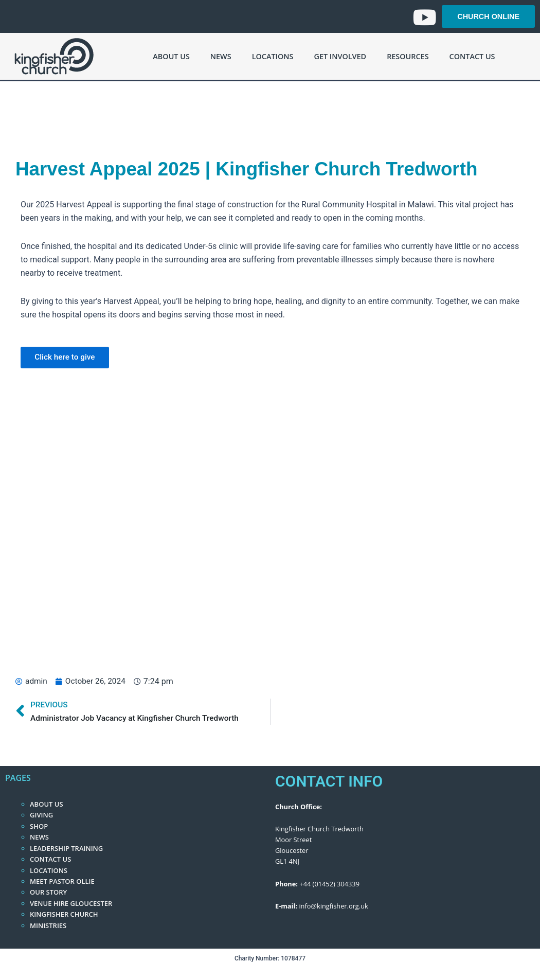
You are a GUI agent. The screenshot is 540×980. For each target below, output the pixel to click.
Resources (408, 56)
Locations (273, 56)
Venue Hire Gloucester (71, 903)
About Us (171, 56)
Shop (39, 826)
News (221, 56)
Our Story (48, 892)
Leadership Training (66, 848)
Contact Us (472, 56)
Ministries (48, 925)
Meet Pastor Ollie (62, 881)
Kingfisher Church (64, 914)
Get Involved (340, 56)
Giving (41, 815)
